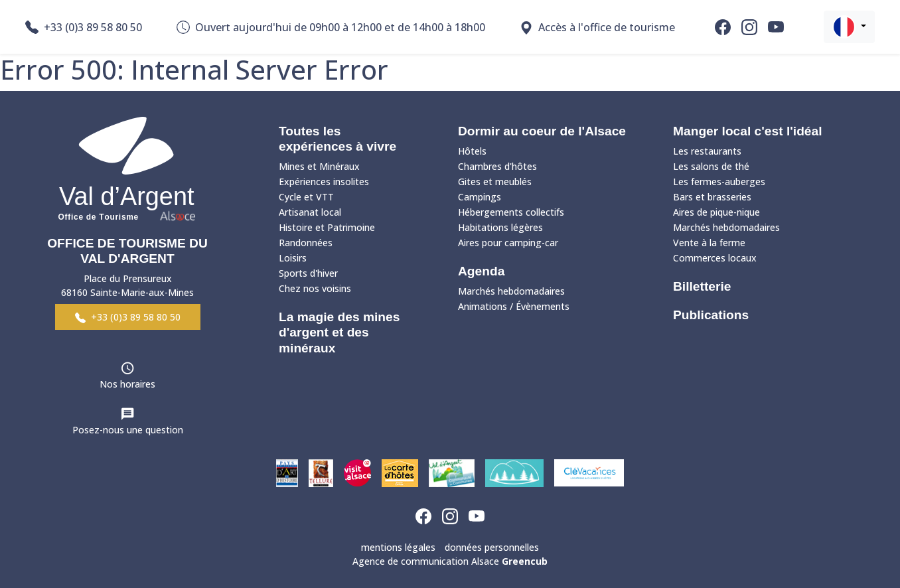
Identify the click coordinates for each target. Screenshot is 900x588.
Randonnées (306, 243)
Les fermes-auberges (719, 182)
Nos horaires (127, 384)
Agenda (481, 271)
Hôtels (472, 151)
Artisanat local (310, 212)
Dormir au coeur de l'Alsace (542, 131)
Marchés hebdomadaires (511, 291)
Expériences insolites (324, 182)
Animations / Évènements (514, 306)
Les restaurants (707, 151)
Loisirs (293, 258)
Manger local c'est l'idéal (748, 131)
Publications (711, 315)
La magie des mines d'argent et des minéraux (339, 332)
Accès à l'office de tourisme (597, 28)
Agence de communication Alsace (450, 561)
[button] (849, 27)
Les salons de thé (711, 166)
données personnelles (492, 547)
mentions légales (398, 547)
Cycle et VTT (306, 197)
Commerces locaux (715, 258)
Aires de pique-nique (716, 212)
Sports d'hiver (308, 273)
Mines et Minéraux (319, 166)
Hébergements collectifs (511, 212)
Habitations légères (500, 227)
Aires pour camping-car (508, 243)
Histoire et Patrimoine (327, 227)
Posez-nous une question (128, 430)
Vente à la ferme (709, 243)
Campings (480, 197)
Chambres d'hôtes (497, 166)
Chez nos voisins (315, 288)
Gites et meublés (495, 182)
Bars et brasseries (712, 197)
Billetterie (702, 286)
